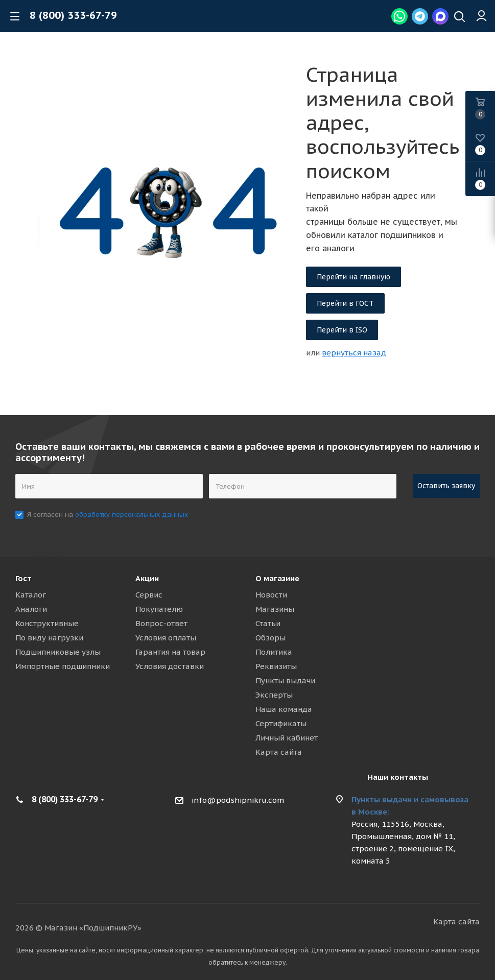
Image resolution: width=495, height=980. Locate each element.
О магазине (277, 578)
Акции (147, 578)
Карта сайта (279, 752)
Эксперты (274, 695)
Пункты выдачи (285, 680)
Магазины (275, 609)
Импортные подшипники (63, 666)
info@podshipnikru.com (238, 800)
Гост (23, 578)
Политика (274, 652)
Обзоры (270, 638)
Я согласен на (108, 515)
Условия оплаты (166, 638)
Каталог (31, 595)
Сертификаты (281, 723)
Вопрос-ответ (161, 623)
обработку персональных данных (132, 515)
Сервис (149, 595)
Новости (271, 595)
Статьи (268, 623)
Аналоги (31, 609)
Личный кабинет (287, 738)
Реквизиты (276, 666)
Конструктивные (47, 623)
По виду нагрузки (49, 638)
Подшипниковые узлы (58, 652)
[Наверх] (459, 18)
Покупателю (159, 609)
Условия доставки (170, 666)
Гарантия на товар (170, 652)
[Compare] (480, 179)
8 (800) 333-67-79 (73, 15)
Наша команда (284, 709)
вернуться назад (354, 353)
